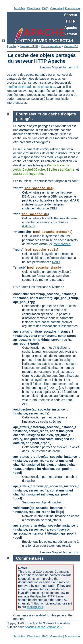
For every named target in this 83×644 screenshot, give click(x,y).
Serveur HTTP (29, 46)
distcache (29, 226)
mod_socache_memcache (53, 232)
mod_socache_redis (41, 250)
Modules (19, 8)
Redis (56, 262)
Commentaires (30, 558)
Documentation (51, 46)
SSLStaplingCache (28, 174)
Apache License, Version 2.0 (43, 627)
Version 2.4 (71, 46)
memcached (62, 244)
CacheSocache (58, 166)
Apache (12, 46)
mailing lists (35, 607)
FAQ (45, 8)
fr (78, 67)
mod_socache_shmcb (44, 268)
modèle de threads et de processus (31, 87)
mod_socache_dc (35, 214)
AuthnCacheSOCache (29, 170)
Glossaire (57, 8)
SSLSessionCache (61, 170)
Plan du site (72, 8)
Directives (34, 8)
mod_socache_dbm (39, 188)
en (71, 67)
